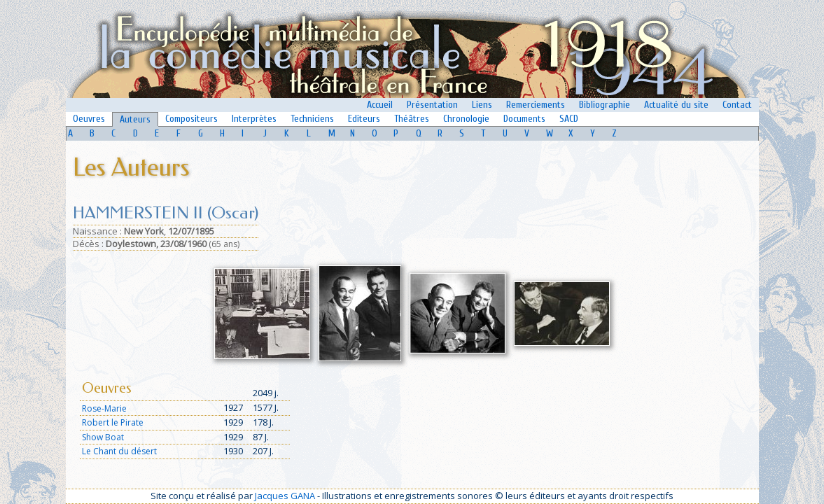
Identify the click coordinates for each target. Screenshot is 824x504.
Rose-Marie (104, 408)
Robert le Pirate (113, 422)
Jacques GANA (285, 496)
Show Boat (103, 437)
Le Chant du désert (119, 451)
